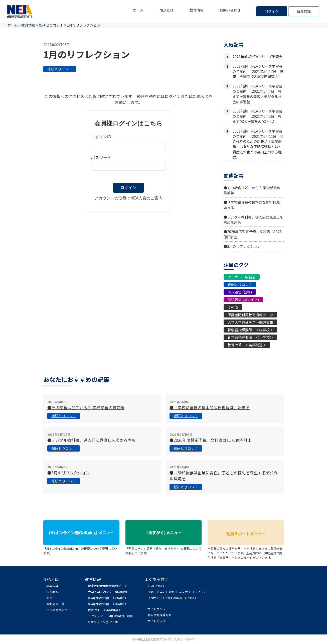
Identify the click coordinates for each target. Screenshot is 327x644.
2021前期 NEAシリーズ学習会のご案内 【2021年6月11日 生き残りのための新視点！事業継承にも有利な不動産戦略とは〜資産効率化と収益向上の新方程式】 (258, 144)
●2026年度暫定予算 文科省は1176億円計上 (211, 440)
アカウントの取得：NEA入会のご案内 (129, 198)
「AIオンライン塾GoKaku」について (172, 598)
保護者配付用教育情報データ (250, 315)
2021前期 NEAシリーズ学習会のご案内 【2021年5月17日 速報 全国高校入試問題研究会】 (258, 71)
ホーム (138, 10)
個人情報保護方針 (159, 615)
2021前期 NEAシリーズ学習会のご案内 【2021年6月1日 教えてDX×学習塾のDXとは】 (258, 116)
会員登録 (304, 11)
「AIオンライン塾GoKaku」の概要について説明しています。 (81, 548)
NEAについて (156, 586)
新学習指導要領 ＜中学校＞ (250, 330)
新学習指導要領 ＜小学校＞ (250, 337)
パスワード (101, 157)
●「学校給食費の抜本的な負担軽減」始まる (210, 407)
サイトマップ (156, 621)
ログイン (272, 11)
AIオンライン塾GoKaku (104, 622)
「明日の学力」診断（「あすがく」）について (178, 592)
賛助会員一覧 (55, 604)
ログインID (101, 137)
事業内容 (52, 586)
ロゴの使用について (60, 610)
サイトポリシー (158, 609)
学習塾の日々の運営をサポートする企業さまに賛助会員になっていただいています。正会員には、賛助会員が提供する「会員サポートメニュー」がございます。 (246, 551)
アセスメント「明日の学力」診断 (110, 616)
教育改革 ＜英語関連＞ (247, 345)
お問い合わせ (230, 10)
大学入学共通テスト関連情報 (250, 322)
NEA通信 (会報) (240, 292)
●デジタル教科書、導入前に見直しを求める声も (91, 440)
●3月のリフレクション (242, 246)
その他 (233, 307)
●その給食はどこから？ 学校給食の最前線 (86, 407)
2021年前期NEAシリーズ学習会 (258, 57)
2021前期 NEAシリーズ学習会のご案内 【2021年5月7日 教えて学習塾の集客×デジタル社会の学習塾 (258, 94)
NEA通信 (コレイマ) (243, 299)
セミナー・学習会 (242, 277)
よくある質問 (156, 579)
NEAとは (167, 10)
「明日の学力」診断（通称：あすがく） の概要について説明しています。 (163, 548)
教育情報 (197, 10)
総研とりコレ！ (60, 69)
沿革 (49, 598)
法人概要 (52, 592)
